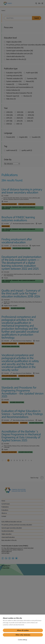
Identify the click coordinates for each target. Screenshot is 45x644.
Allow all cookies (23, 630)
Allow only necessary (23, 635)
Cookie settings (22, 640)
